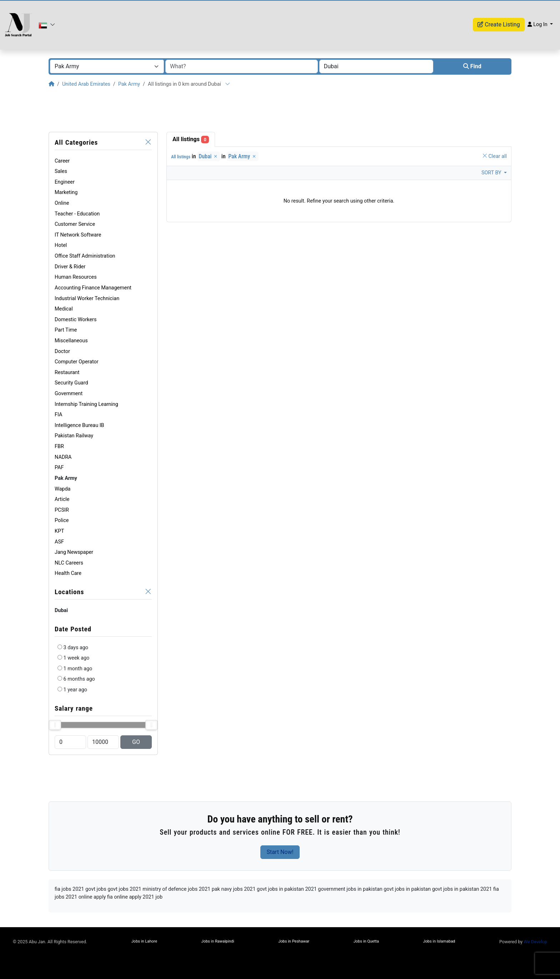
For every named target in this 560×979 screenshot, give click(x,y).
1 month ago (78, 669)
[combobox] (107, 66)
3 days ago (76, 648)
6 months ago (79, 679)
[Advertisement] (280, 110)
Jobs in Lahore (144, 941)
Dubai (209, 156)
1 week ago (77, 658)
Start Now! (280, 852)
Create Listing (499, 24)
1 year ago (75, 690)
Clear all (494, 156)
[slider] (55, 725)
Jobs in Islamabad (439, 941)
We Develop (535, 942)
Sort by (492, 173)
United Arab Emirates (86, 84)
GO (136, 742)
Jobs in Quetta (366, 941)
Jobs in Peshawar (294, 941)
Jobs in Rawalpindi (218, 941)
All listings (191, 140)
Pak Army (129, 84)
